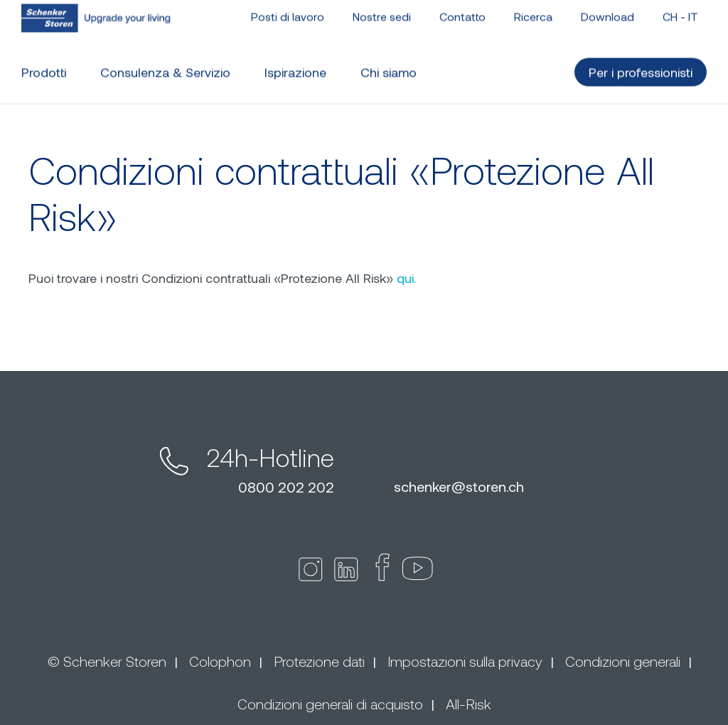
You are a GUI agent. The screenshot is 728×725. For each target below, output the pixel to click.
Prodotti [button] (44, 66)
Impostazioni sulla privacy (465, 661)
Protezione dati (319, 661)
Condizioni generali (623, 661)
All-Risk (469, 704)
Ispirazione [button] (295, 66)
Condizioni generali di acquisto (330, 704)
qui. (406, 278)
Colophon (220, 661)
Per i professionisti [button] (641, 66)
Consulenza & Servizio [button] (165, 66)
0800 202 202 (286, 487)
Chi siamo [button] (389, 66)
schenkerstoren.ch (459, 486)
